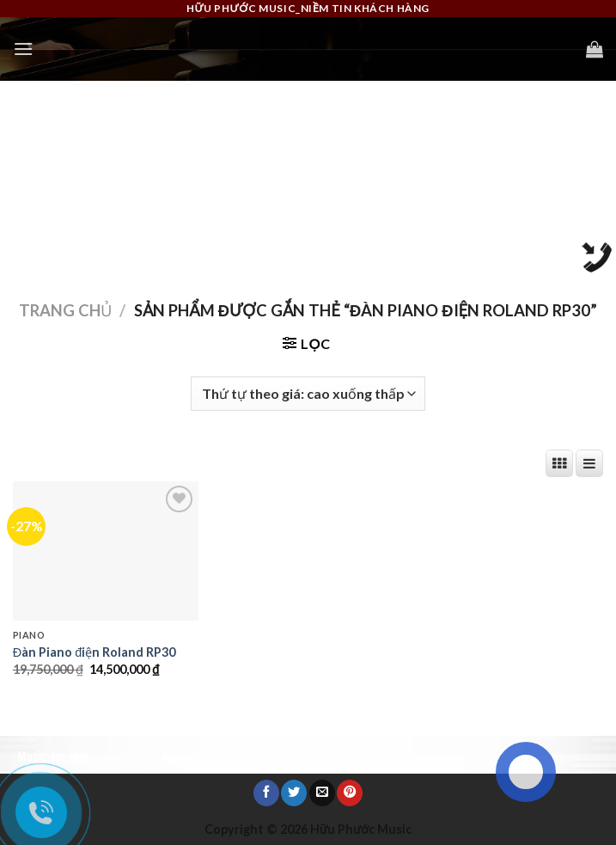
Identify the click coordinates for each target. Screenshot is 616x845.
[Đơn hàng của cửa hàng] (308, 394)
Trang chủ (65, 310)
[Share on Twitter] (294, 793)
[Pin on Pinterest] (350, 793)
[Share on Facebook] (266, 793)
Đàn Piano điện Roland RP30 (94, 652)
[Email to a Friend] (322, 793)
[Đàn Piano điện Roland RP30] (106, 551)
